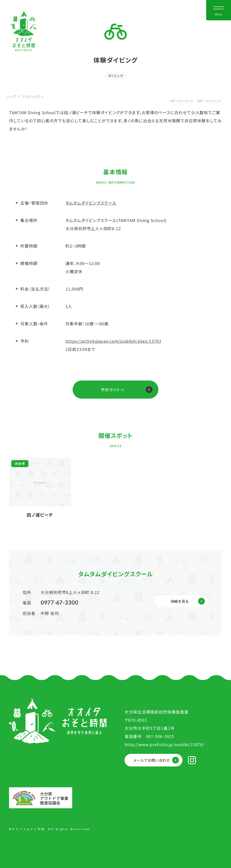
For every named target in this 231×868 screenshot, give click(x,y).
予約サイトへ (113, 390)
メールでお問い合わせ (152, 760)
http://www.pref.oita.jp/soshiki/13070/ (164, 744)
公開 (172, 101)
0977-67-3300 (59, 602)
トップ (12, 97)
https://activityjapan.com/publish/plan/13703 (113, 341)
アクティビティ (33, 97)
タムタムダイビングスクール (91, 203)
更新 (200, 101)
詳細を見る (180, 601)
